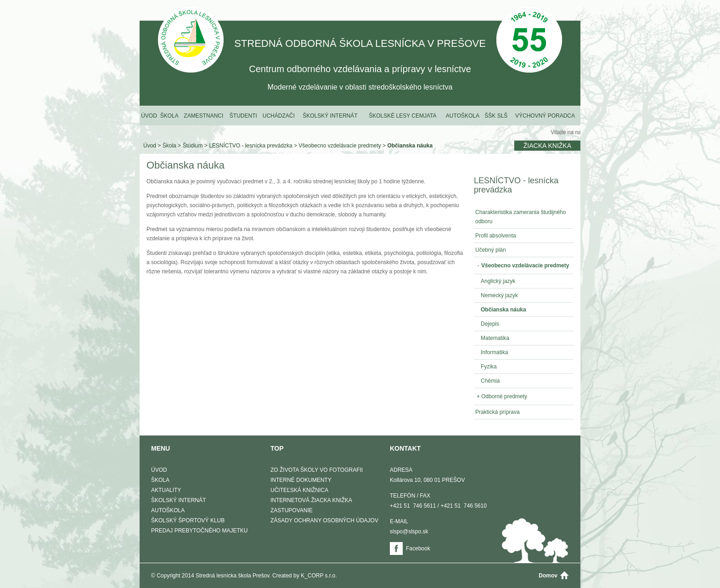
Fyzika (489, 367)
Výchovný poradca (545, 116)
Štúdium (192, 146)
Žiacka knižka (547, 146)
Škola (169, 116)
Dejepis (490, 324)
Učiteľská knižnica (299, 490)
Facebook (418, 548)
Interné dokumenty (301, 480)
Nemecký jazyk (499, 295)
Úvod (149, 116)
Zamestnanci (203, 116)
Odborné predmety (501, 396)
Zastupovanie (292, 510)
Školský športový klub (188, 520)
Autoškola (463, 116)
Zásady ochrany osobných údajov (324, 520)
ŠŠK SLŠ (496, 116)
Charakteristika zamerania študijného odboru (520, 217)
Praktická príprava (498, 412)
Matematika (495, 338)
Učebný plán (491, 250)
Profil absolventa (496, 236)
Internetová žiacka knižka (311, 500)
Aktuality (166, 490)
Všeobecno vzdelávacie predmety (340, 146)
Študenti (243, 116)
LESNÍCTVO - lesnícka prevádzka (250, 146)
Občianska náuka (410, 146)
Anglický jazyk (498, 281)
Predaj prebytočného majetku (199, 531)
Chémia (490, 381)
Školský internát (330, 116)
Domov (548, 576)
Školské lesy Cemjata (402, 116)
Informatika (494, 352)
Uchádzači (279, 116)
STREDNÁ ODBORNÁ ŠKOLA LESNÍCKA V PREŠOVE (191, 41)
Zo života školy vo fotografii (317, 470)
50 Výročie (529, 41)
